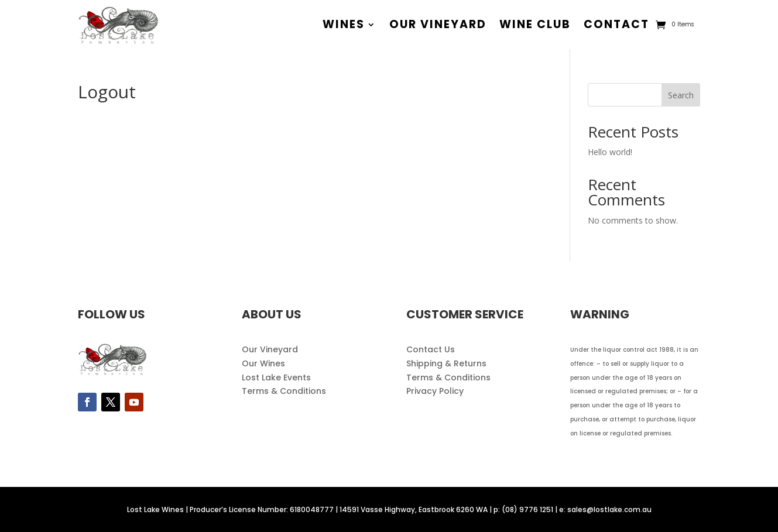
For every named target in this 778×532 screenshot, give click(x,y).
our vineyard (438, 24)
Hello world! (610, 152)
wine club (535, 24)
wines (344, 24)
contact (616, 24)
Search (681, 95)
